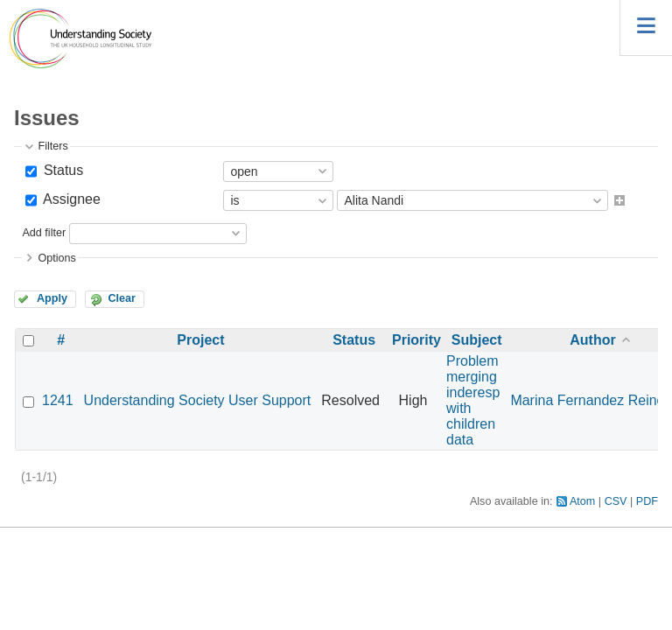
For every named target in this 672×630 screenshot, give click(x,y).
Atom (582, 501)
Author (592, 340)
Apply (52, 298)
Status (61, 170)
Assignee (70, 199)
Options (56, 258)
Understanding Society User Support (198, 400)
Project (200, 340)
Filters (52, 146)
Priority (416, 340)
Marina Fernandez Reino (587, 400)
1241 (58, 400)
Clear (122, 298)
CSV (616, 501)
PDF (647, 501)
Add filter (44, 233)
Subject (477, 340)
